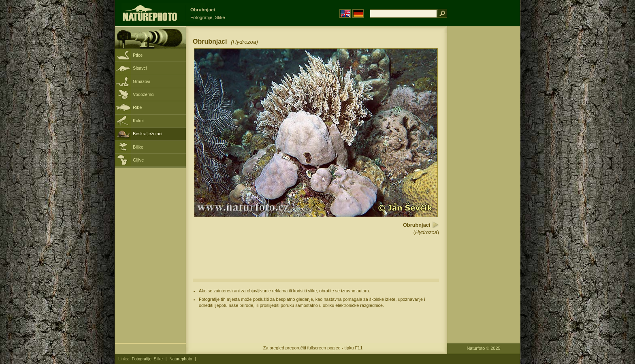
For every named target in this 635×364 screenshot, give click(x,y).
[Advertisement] (484, 156)
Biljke (138, 147)
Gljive (138, 160)
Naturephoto (181, 359)
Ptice (138, 55)
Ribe (137, 107)
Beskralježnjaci (148, 134)
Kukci (138, 121)
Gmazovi (142, 81)
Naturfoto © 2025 (484, 348)
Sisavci (140, 68)
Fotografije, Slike (147, 359)
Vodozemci (144, 94)
